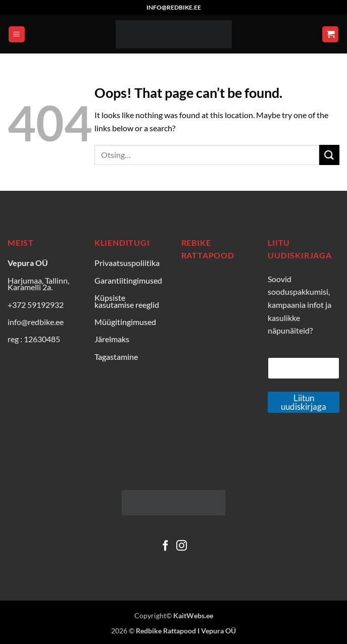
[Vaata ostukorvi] (330, 35)
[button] (17, 35)
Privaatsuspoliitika (127, 263)
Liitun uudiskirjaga (304, 402)
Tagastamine (116, 357)
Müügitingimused (125, 322)
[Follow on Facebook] (165, 546)
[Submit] (329, 155)
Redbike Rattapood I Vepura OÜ (186, 631)
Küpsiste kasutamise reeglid (127, 301)
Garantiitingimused (128, 280)
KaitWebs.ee (193, 615)
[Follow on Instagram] (182, 546)
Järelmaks (112, 339)
